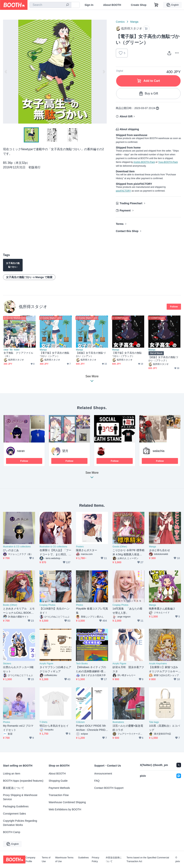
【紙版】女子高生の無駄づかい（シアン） (91, 354)
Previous (6, 72)
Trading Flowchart (131, 203)
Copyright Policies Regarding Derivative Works (20, 823)
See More (92, 476)
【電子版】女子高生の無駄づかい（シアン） (55, 354)
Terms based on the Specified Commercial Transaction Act (148, 859)
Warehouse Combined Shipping (67, 802)
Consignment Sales (14, 814)
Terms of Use (46, 859)
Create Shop (139, 5)
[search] (67, 5)
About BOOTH (112, 5)
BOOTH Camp (12, 832)
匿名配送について (14, 788)
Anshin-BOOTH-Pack (144, 162)
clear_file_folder (12, 350)
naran (21, 451)
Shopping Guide (58, 781)
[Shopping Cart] (156, 5)
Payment (125, 210)
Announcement (103, 774)
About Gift (126, 116)
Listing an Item (12, 774)
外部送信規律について (114, 859)
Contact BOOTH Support (109, 788)
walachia (159, 451)
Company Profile (30, 859)
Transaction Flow (59, 795)
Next (104, 72)
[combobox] (50, 5)
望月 (65, 451)
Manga (134, 22)
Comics (120, 22)
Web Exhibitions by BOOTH (65, 809)
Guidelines (83, 858)
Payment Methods (59, 788)
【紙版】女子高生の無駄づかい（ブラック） (163, 359)
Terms (120, 224)
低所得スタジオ (33, 307)
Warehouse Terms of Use (64, 859)
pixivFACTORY (123, 191)
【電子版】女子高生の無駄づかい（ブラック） (127, 354)
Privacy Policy (95, 859)
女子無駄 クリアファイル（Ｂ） (18, 354)
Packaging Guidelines (16, 806)
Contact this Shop (127, 231)
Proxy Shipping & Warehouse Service (20, 797)
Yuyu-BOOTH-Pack (168, 162)
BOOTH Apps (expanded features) (23, 781)
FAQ (97, 781)
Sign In (89, 5)
